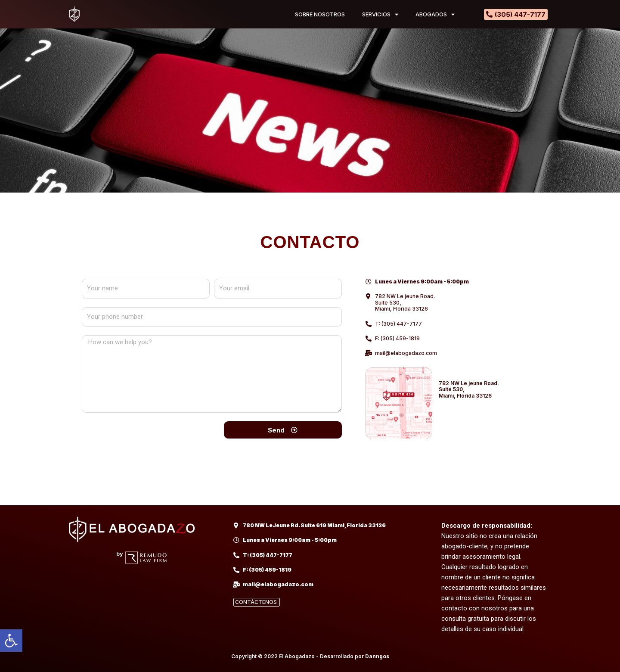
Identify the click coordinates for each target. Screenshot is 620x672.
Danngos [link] (377, 656)
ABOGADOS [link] (435, 14)
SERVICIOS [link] (380, 14)
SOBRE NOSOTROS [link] (320, 14)
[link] (11, 641)
